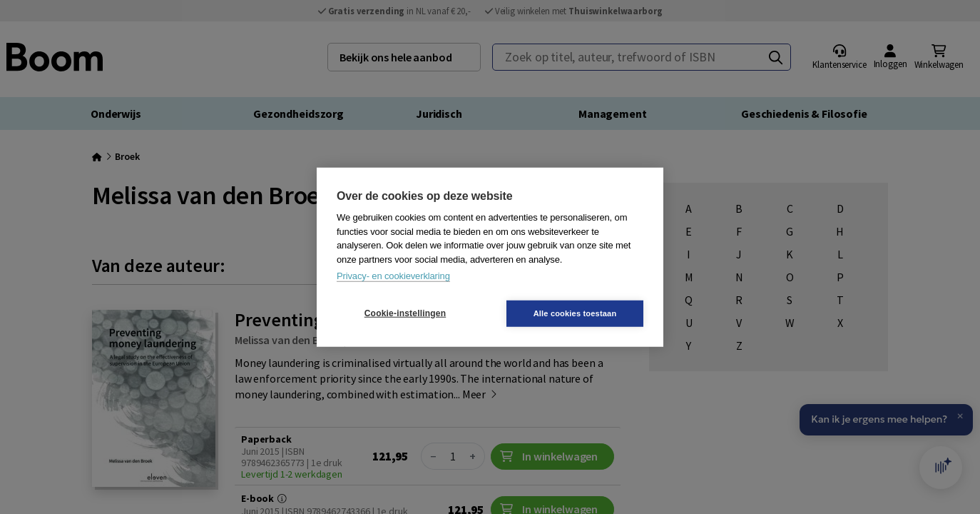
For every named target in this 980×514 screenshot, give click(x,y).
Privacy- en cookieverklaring (393, 276)
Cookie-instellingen (405, 313)
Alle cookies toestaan (575, 313)
